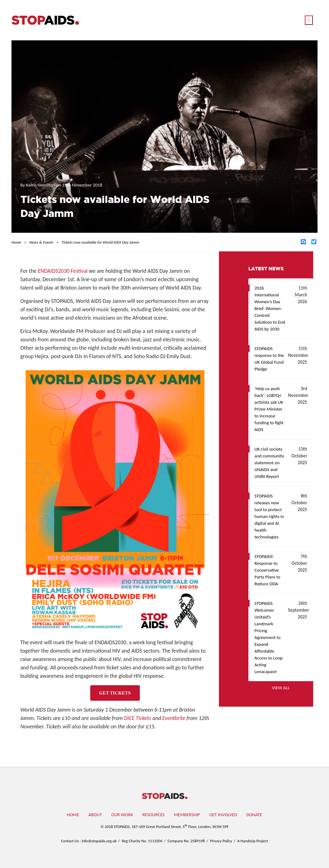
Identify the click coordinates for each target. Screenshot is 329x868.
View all (281, 688)
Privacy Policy (221, 841)
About (95, 815)
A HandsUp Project (253, 841)
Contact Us (70, 841)
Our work (122, 815)
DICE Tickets (138, 718)
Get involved (223, 815)
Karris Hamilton (41, 185)
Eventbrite (174, 718)
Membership (187, 815)
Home (73, 815)
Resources (153, 815)
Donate (254, 815)
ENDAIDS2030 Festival (63, 271)
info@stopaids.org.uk (99, 841)
